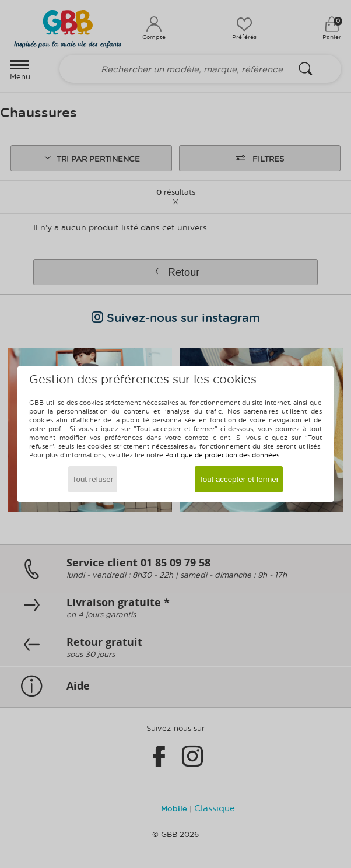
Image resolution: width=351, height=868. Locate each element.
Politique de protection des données (222, 455)
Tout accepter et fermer (239, 479)
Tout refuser (93, 479)
